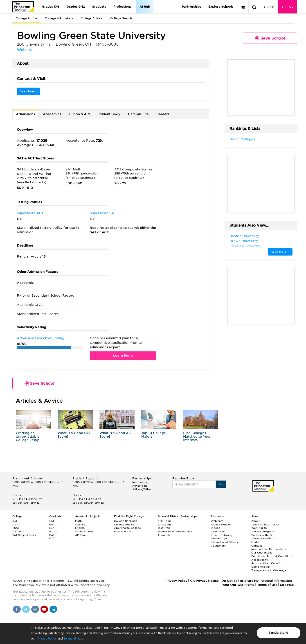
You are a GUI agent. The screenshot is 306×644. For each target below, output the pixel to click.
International (141, 482)
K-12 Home (164, 521)
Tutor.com (164, 525)
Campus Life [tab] (138, 114)
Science (80, 525)
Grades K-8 (51, 7)
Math (78, 521)
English (80, 528)
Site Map (287, 585)
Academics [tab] (52, 114)
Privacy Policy (47, 638)
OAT (52, 538)
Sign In (269, 7)
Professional (123, 7)
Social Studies (84, 532)
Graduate (99, 7)
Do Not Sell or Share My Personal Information (256, 581)
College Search (121, 18)
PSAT (16, 528)
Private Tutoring (222, 535)
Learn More (123, 355)
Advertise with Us (263, 538)
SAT (15, 521)
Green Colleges (242, 139)
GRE (52, 521)
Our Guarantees (262, 553)
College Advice (92, 18)
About (255, 521)
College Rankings (126, 521)
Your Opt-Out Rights (238, 585)
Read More (280, 252)
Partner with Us (262, 535)
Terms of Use (73, 638)
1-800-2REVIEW (38, 482)
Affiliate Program (263, 532)
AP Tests (18, 532)
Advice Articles (221, 525)
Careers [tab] (163, 114)
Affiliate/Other (142, 489)
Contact (257, 546)
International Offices (224, 542)
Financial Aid (123, 532)
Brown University (244, 241)
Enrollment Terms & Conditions (272, 556)
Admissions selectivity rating (41, 338)
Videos (215, 528)
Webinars (217, 521)
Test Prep (164, 528)
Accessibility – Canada (266, 563)
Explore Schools (221, 7)
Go (221, 484)
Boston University (244, 236)
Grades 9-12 (75, 7)
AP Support (83, 535)
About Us (164, 535)
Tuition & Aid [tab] (79, 114)
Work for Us (259, 528)
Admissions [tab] (25, 114)
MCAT (53, 532)
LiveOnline (218, 532)
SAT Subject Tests (24, 535)
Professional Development (175, 532)
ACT (15, 525)
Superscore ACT (30, 213)
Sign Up (287, 7)
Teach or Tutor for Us (265, 525)
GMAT (53, 525)
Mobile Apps (219, 538)
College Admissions (59, 18)
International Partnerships (269, 549)
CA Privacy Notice (204, 581)
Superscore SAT (103, 213)
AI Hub (145, 7)
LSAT (53, 528)
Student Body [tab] (109, 114)
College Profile (26, 18)
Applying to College (127, 528)
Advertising (140, 486)
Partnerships (191, 7)
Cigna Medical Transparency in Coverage (269, 569)
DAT (52, 535)
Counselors (218, 546)
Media (255, 542)
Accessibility (260, 560)
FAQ (15, 486)
